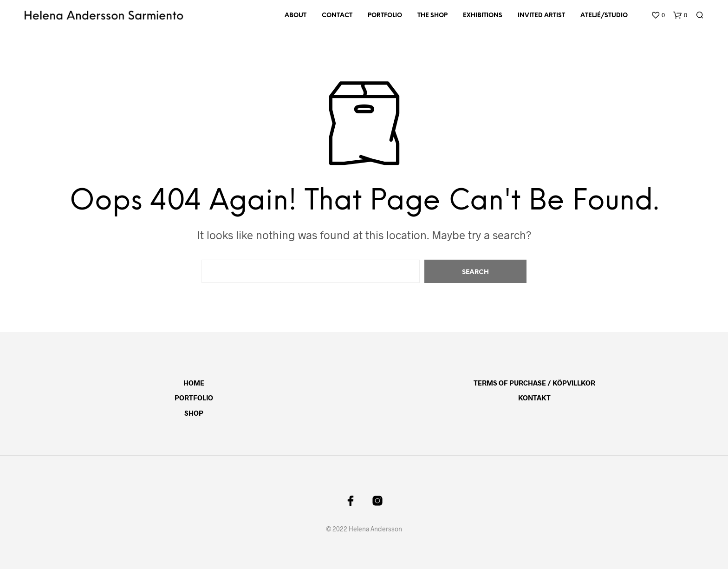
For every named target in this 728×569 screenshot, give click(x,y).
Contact (337, 16)
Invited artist (541, 16)
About (296, 16)
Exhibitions (483, 16)
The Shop (432, 16)
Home (194, 383)
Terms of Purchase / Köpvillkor (534, 383)
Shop (194, 413)
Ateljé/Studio (604, 16)
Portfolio (385, 16)
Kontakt (534, 398)
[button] (658, 15)
